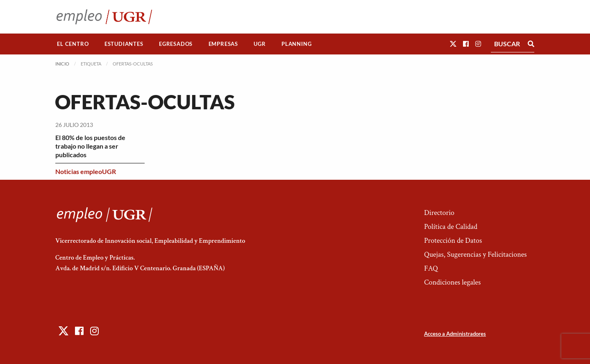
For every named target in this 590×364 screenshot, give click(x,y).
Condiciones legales (452, 282)
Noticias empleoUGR (86, 171)
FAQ (431, 268)
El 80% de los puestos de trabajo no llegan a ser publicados (90, 146)
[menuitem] (73, 44)
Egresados (176, 44)
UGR (260, 44)
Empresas (223, 44)
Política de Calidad (451, 227)
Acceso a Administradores (455, 334)
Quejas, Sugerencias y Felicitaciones (475, 254)
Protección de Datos (453, 241)
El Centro (73, 44)
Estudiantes (124, 44)
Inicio (62, 64)
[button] (453, 44)
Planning (296, 44)
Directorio (439, 213)
